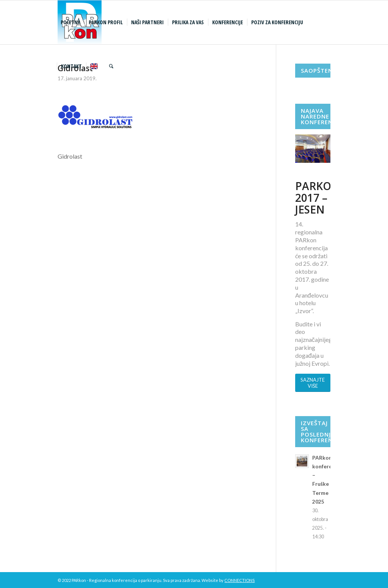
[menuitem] (71, 22)
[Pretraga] (111, 66)
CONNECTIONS (239, 580)
